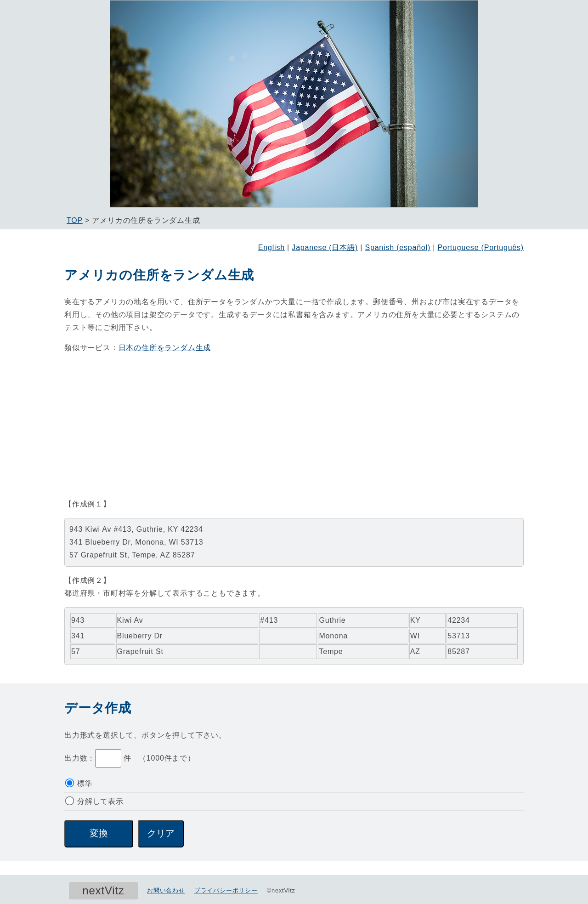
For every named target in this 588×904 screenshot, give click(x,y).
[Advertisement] (294, 426)
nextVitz (103, 890)
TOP (75, 220)
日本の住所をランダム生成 (165, 348)
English (271, 247)
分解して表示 (94, 801)
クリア (161, 833)
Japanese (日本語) (325, 247)
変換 (99, 833)
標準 (79, 783)
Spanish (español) (398, 247)
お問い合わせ (166, 890)
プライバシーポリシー (226, 890)
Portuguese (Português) (481, 247)
